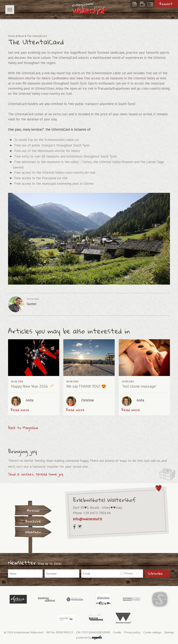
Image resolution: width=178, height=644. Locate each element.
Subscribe (155, 573)
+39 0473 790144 (97, 513)
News (21, 36)
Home (12, 36)
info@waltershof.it (88, 519)
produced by (89, 638)
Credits (117, 632)
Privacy (129, 573)
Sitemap (169, 632)
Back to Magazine (23, 428)
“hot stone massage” (139, 386)
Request (166, 4)
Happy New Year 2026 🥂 (32, 386)
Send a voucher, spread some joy (36, 474)
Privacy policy (132, 632)
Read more (20, 410)
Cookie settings (152, 632)
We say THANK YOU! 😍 (86, 386)
